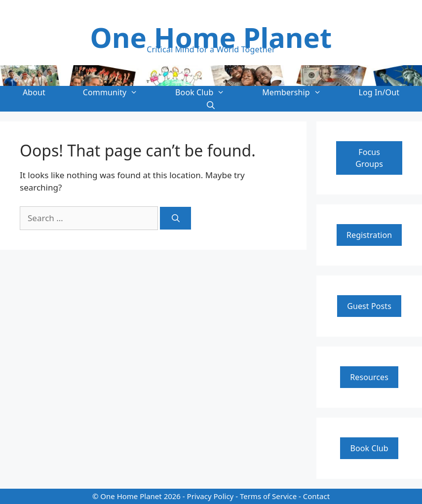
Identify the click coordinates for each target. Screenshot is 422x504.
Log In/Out (379, 92)
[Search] (175, 218)
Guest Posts (369, 306)
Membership (301, 92)
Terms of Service (268, 496)
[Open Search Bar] (211, 105)
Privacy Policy (211, 496)
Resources (369, 377)
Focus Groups (369, 158)
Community (120, 92)
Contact (316, 496)
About (34, 92)
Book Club (209, 92)
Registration (369, 235)
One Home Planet (211, 37)
